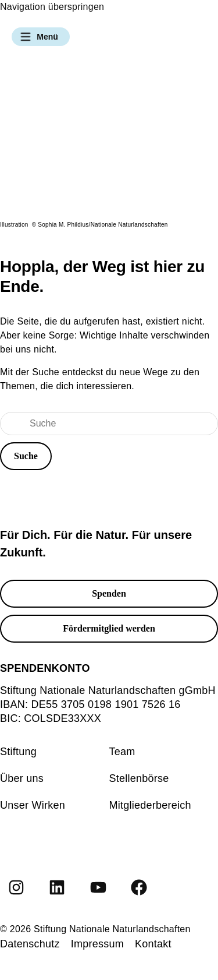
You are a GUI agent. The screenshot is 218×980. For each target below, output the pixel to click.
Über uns (22, 778)
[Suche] (109, 424)
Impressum (97, 944)
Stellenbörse (139, 778)
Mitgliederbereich (150, 805)
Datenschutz (30, 944)
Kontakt (153, 944)
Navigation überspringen (52, 7)
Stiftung (18, 752)
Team (122, 752)
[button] (41, 37)
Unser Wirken (33, 805)
